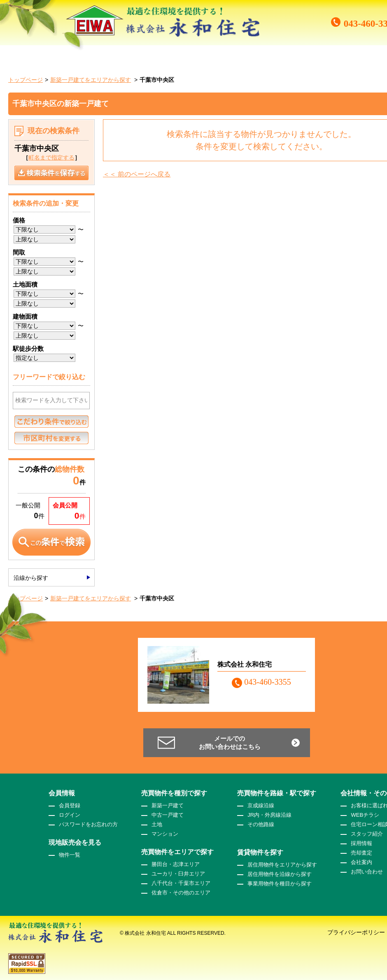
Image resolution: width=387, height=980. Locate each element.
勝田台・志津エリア (176, 864)
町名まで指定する (51, 158)
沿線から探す (31, 578)
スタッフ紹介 (367, 834)
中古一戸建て (168, 815)
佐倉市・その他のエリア (181, 893)
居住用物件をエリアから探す (282, 865)
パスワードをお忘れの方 (88, 824)
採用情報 (361, 843)
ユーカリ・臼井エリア (178, 874)
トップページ (26, 80)
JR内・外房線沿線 (269, 815)
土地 (157, 824)
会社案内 (361, 862)
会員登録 (70, 805)
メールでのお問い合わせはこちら (230, 743)
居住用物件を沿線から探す (280, 874)
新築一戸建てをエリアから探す (91, 80)
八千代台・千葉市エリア (181, 883)
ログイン (70, 815)
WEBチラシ (365, 815)
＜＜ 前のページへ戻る (137, 174)
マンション (165, 834)
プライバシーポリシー (356, 932)
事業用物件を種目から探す (280, 884)
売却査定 (361, 853)
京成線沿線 (261, 805)
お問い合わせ (367, 872)
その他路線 (261, 824)
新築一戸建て (168, 805)
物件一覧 (70, 855)
